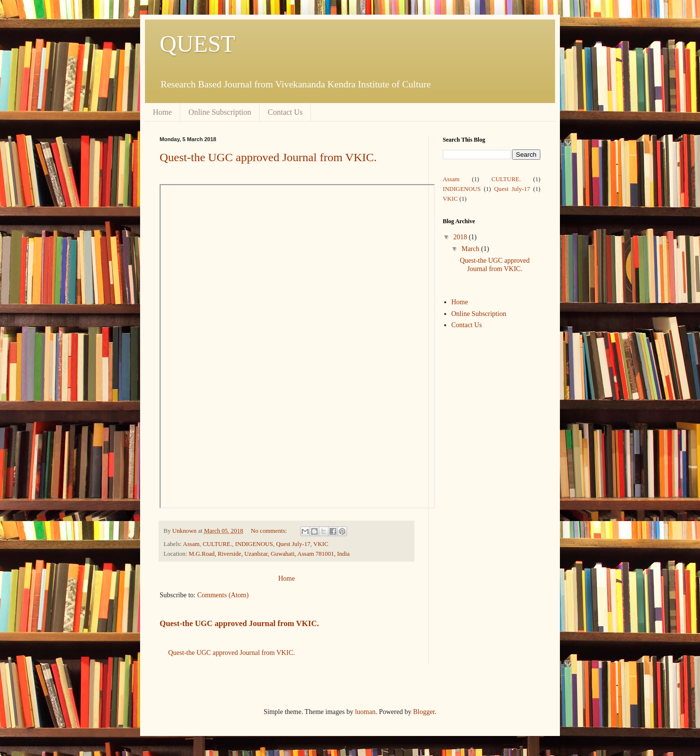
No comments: (270, 531)
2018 (461, 237)
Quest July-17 (293, 544)
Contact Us (286, 112)
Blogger (424, 712)
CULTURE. (217, 544)
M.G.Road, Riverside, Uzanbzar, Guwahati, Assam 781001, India (269, 554)
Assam (191, 544)
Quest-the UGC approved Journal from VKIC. (268, 157)
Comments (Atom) (223, 595)
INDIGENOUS (254, 544)
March (471, 249)
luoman (365, 712)
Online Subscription (220, 112)
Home (162, 112)
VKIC (321, 544)
